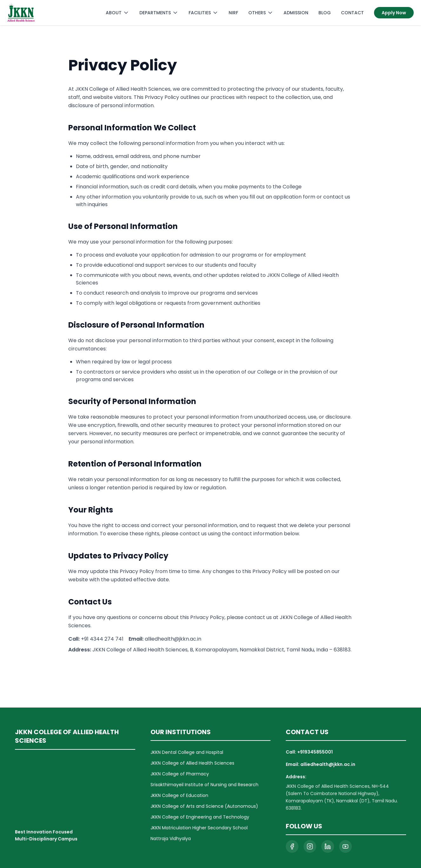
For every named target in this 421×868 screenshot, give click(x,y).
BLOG (325, 13)
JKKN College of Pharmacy (180, 774)
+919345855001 (315, 752)
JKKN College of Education (179, 795)
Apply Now (394, 13)
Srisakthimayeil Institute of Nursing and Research (204, 785)
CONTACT (352, 13)
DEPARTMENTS (159, 13)
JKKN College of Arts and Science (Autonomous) (204, 806)
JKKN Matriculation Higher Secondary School (199, 828)
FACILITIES (204, 13)
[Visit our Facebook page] (292, 846)
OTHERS (261, 13)
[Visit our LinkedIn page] (328, 846)
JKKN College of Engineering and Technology (200, 817)
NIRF (233, 13)
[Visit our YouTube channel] (345, 846)
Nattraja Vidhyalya (171, 839)
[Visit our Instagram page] (310, 846)
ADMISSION (296, 13)
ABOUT (117, 13)
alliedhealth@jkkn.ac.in (328, 764)
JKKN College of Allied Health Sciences (192, 763)
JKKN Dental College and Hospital (187, 752)
